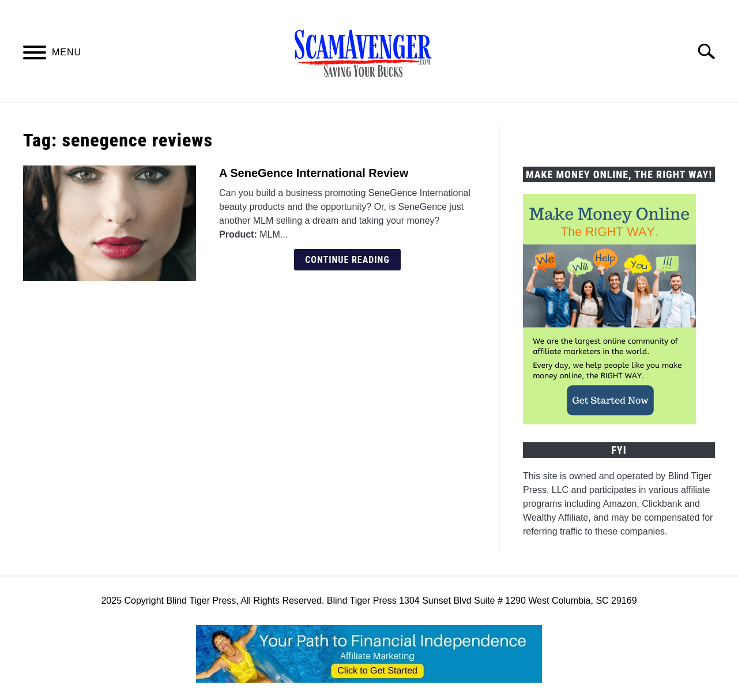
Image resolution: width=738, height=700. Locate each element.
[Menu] (35, 54)
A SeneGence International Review (314, 173)
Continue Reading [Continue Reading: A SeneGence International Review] (347, 260)
